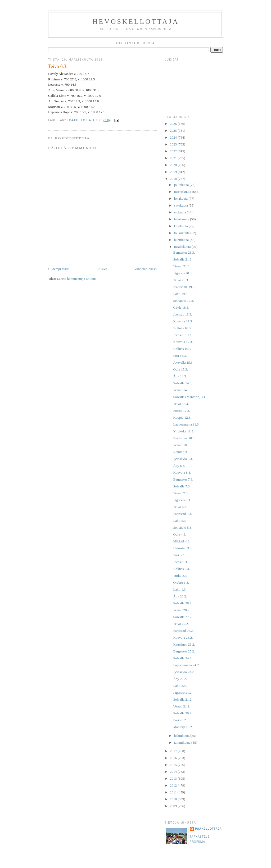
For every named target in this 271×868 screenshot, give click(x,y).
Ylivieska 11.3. (184, 431)
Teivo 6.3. (180, 507)
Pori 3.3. (179, 555)
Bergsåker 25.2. (184, 651)
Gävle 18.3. (181, 307)
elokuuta (180, 212)
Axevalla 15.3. (183, 362)
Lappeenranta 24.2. (186, 665)
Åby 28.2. (180, 596)
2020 (174, 165)
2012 (174, 785)
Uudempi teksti (59, 269)
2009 (174, 806)
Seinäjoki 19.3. (183, 301)
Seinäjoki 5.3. (183, 527)
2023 (174, 144)
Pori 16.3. (180, 356)
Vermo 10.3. (182, 445)
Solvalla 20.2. (183, 713)
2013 (174, 778)
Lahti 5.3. (180, 521)
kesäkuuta (181, 226)
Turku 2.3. (180, 576)
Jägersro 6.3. (182, 500)
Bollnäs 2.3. (181, 569)
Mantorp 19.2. (183, 727)
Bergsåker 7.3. (183, 479)
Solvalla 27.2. (183, 617)
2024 (174, 137)
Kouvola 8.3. (182, 472)
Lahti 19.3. (181, 294)
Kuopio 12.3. (182, 417)
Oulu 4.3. (180, 534)
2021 (174, 158)
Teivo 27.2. (181, 624)
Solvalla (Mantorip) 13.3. (191, 397)
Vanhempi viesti (146, 269)
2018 (174, 179)
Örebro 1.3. (181, 583)
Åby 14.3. (180, 376)
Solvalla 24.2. (183, 658)
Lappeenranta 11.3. (186, 424)
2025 (174, 131)
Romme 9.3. (182, 452)
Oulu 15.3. (180, 369)
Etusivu (102, 269)
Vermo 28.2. (182, 610)
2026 (174, 124)
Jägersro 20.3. (183, 273)
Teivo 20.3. (181, 280)
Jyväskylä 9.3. (183, 459)
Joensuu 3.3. (182, 562)
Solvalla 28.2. (183, 603)
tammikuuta (183, 743)
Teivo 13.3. (181, 404)
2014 (174, 772)
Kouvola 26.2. (183, 638)
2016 (174, 758)
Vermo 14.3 (181, 390)
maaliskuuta (183, 247)
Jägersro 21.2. (183, 693)
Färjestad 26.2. (183, 631)
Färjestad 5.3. (182, 514)
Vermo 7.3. (181, 493)
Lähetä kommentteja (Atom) (76, 279)
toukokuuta (182, 233)
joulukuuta (182, 185)
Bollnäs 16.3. (182, 328)
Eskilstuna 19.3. (184, 287)
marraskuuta (183, 192)
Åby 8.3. (179, 466)
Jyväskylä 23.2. (184, 672)
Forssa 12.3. (181, 411)
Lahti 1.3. (180, 589)
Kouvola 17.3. (183, 321)
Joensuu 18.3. (182, 314)
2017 (174, 751)
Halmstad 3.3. (183, 548)
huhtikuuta (182, 240)
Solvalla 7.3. (182, 486)
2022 (174, 151)
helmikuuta (182, 736)
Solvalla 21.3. (183, 259)
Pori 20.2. (180, 720)
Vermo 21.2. (182, 706)
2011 (174, 792)
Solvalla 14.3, (183, 383)
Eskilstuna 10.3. (184, 438)
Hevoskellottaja (136, 22)
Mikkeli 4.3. (182, 541)
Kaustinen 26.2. (184, 644)
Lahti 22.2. (181, 686)
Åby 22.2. (180, 679)
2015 (174, 765)
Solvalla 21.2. (183, 699)
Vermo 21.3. (182, 266)
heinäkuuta (182, 219)
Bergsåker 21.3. (184, 252)
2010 (174, 799)
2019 (174, 172)
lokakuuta (181, 198)
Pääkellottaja (208, 829)
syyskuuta (181, 205)
